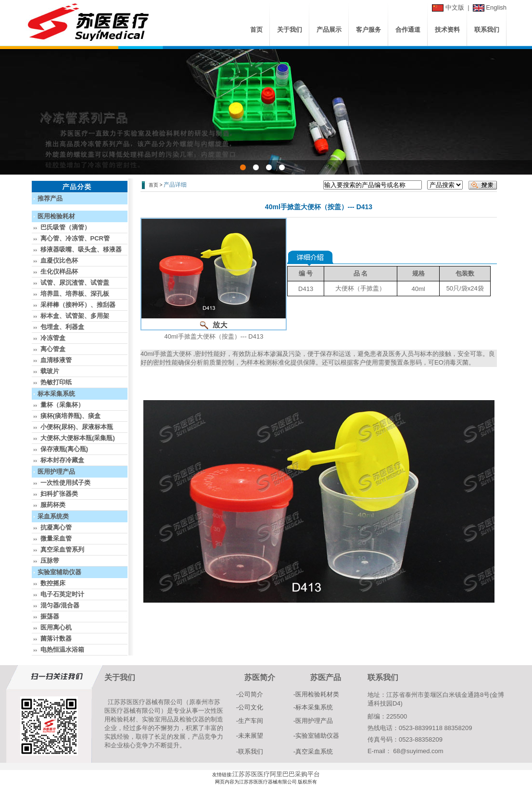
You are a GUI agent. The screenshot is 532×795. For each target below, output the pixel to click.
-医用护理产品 (313, 721)
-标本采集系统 (313, 707)
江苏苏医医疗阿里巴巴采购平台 (276, 774)
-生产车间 (250, 721)
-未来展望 (250, 736)
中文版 (455, 7)
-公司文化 (250, 707)
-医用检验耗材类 (316, 694)
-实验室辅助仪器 (316, 736)
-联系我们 (250, 751)
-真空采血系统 (313, 751)
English (496, 7)
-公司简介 (250, 694)
